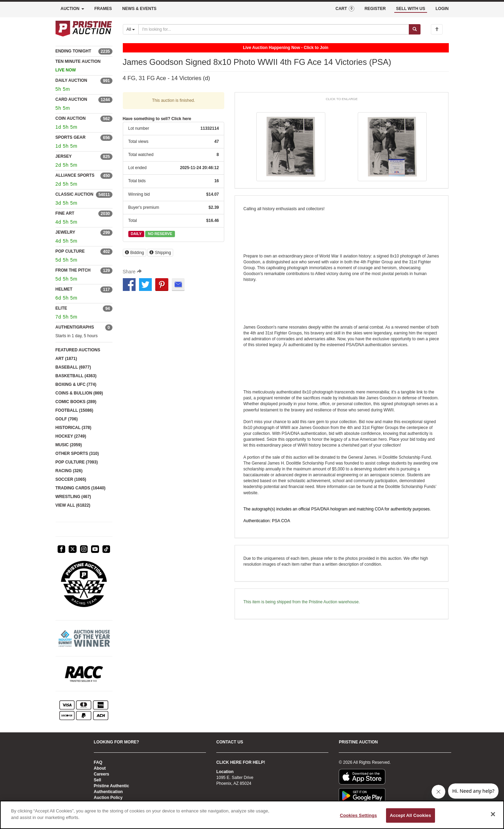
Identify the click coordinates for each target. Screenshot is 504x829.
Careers (102, 774)
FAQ (98, 762)
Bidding (135, 253)
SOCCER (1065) (71, 479)
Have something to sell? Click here (157, 119)
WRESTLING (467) (73, 497)
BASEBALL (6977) (73, 367)
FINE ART (65, 213)
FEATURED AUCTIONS (78, 350)
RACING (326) (69, 471)
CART (345, 9)
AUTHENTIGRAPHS (75, 327)
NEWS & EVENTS (139, 9)
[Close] (493, 814)
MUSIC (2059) (69, 445)
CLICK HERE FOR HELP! (241, 762)
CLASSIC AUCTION (75, 194)
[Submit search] (415, 29)
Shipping (160, 253)
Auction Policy (108, 798)
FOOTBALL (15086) (75, 410)
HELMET (64, 289)
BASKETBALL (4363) (76, 376)
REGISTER (375, 9)
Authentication (108, 792)
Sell (97, 780)
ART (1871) (66, 359)
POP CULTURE (70, 251)
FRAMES (103, 9)
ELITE (61, 308)
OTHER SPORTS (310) (77, 453)
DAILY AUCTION (71, 80)
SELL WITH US (411, 9)
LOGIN (442, 9)
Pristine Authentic (111, 786)
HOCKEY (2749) (71, 436)
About (100, 768)
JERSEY (64, 156)
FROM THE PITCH (73, 270)
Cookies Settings (358, 815)
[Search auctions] (274, 29)
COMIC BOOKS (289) (76, 402)
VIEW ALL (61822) (73, 505)
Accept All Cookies (411, 815)
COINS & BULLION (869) (79, 393)
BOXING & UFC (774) (76, 384)
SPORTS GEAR (71, 137)
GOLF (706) (67, 419)
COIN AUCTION (71, 118)
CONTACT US (230, 742)
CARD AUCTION (71, 99)
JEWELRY (66, 232)
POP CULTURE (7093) (77, 462)
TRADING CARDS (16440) (81, 488)
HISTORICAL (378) (73, 428)
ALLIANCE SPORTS (75, 175)
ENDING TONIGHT (73, 51)
